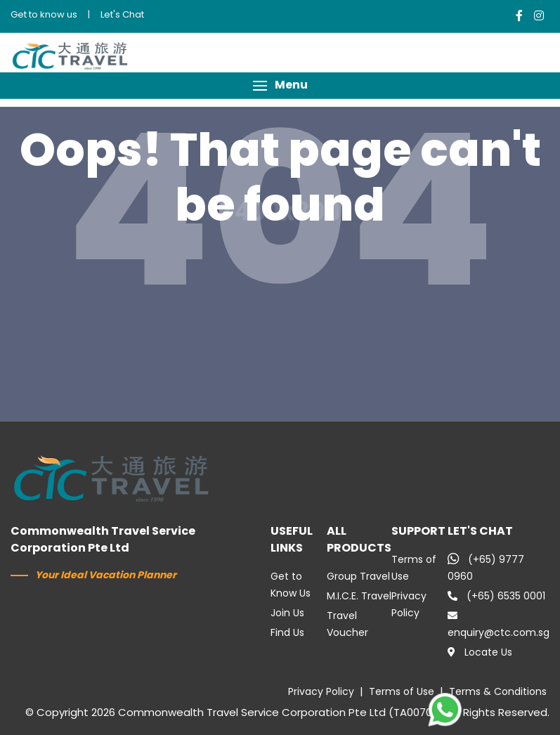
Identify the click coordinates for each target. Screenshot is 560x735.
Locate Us (480, 652)
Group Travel (358, 576)
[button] (280, 85)
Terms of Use (402, 691)
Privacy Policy (321, 691)
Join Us (287, 613)
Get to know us (44, 14)
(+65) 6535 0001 (496, 596)
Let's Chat (122, 14)
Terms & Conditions (498, 691)
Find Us (287, 632)
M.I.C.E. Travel (359, 596)
